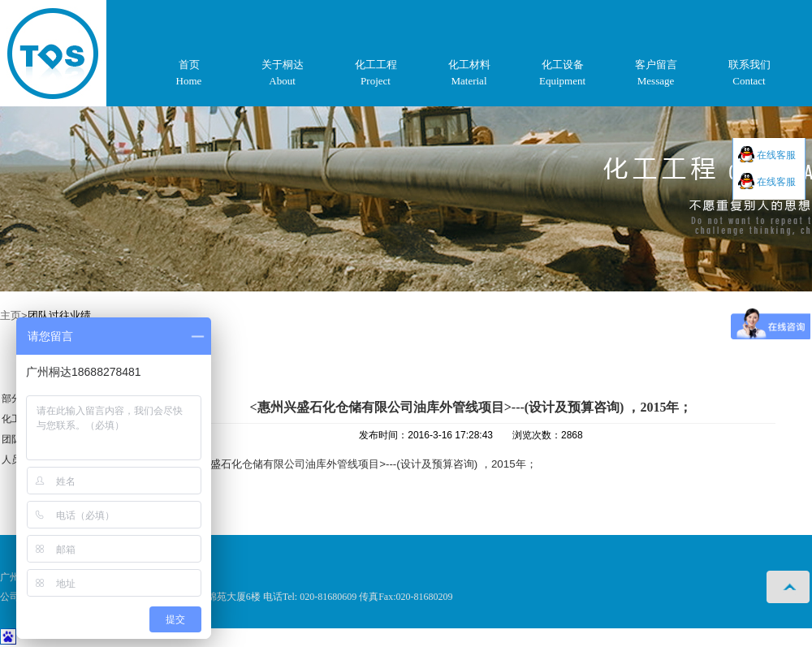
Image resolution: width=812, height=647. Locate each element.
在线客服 (775, 155)
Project (376, 81)
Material (469, 81)
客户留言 (656, 65)
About (282, 81)
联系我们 (749, 65)
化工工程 (376, 65)
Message (656, 81)
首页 (189, 65)
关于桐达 (283, 65)
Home (189, 81)
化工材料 (469, 65)
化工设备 (563, 65)
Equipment (562, 81)
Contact (749, 81)
